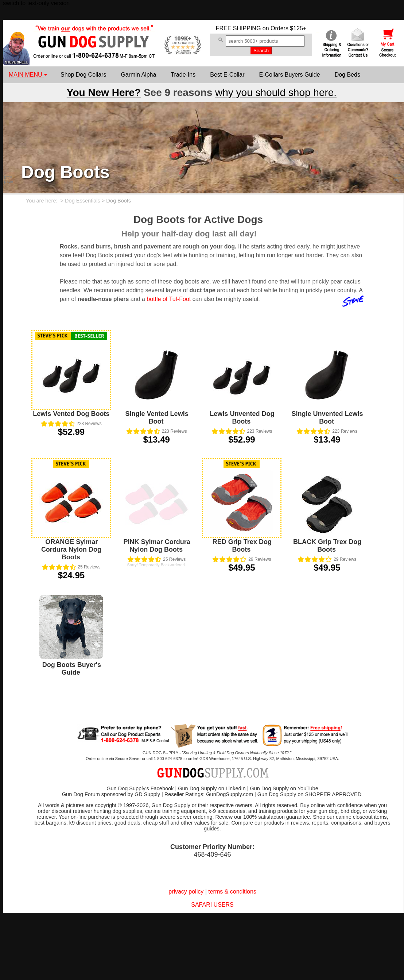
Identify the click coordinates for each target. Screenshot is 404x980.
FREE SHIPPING (238, 28)
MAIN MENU (28, 75)
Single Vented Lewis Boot (157, 418)
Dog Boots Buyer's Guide (72, 669)
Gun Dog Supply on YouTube (284, 788)
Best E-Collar (227, 75)
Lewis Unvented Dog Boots (242, 418)
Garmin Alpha (138, 75)
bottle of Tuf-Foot (169, 299)
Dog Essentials (83, 201)
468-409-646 (212, 854)
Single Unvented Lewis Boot (327, 418)
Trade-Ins (183, 75)
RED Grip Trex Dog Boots (242, 546)
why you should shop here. (276, 92)
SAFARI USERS (212, 905)
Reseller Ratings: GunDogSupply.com (209, 794)
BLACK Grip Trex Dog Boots (327, 546)
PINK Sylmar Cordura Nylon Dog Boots (157, 546)
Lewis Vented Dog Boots (71, 414)
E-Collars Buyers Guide (289, 75)
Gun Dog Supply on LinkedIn (212, 788)
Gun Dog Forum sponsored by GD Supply (111, 794)
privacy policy (186, 892)
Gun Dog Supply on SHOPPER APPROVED (309, 794)
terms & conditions (232, 892)
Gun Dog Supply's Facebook (140, 788)
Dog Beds (347, 75)
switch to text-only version (36, 3)
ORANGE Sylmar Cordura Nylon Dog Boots (71, 549)
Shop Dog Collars (83, 75)
